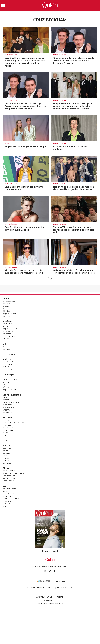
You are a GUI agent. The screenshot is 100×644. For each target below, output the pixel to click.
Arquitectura (9, 478)
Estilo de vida (9, 354)
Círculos (7, 306)
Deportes (7, 382)
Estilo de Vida (9, 336)
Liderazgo (7, 364)
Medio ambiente (9, 489)
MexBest (7, 321)
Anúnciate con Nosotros (50, 603)
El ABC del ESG (9, 504)
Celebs (6, 352)
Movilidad (7, 496)
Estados (6, 458)
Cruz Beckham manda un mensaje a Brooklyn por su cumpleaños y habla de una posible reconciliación (26, 106)
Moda (7, 143)
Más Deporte (8, 407)
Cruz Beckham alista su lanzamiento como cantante (24, 188)
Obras (5, 433)
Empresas (7, 420)
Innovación (8, 501)
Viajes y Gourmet (10, 314)
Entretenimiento (10, 380)
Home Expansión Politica (13, 423)
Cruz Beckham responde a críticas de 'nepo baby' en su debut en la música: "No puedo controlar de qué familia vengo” (25, 62)
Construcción (9, 471)
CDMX (5, 455)
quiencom (52, 571)
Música (6, 387)
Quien (45, 571)
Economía (7, 425)
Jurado (6, 339)
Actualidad (8, 362)
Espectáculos (11, 55)
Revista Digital (9, 412)
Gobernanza (8, 494)
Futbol (6, 397)
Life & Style (8, 374)
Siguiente (50, 279)
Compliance (50, 600)
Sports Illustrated (12, 395)
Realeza (6, 303)
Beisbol (6, 400)
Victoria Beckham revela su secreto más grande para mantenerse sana (24, 271)
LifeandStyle (8, 440)
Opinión (6, 367)
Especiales (7, 369)
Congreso (7, 453)
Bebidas (6, 326)
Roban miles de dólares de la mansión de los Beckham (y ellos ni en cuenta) (74, 188)
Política (6, 445)
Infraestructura (10, 476)
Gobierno (7, 448)
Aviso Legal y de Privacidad (50, 597)
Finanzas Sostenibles (12, 499)
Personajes (8, 331)
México (6, 450)
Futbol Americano (11, 402)
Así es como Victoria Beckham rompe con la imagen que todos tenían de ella (74, 271)
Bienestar (7, 334)
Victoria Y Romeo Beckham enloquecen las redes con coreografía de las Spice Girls (74, 230)
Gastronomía (9, 324)
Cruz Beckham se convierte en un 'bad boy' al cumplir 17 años (25, 228)
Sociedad (7, 463)
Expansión (8, 417)
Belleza (6, 311)
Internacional (9, 428)
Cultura (6, 316)
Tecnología (8, 430)
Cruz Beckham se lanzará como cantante (70, 148)
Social (6, 491)
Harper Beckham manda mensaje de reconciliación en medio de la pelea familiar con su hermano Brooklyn (73, 106)
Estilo (5, 377)
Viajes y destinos (10, 329)
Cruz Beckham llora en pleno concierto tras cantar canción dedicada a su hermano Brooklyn (74, 60)
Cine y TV (6, 385)
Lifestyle (7, 410)
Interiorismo (8, 481)
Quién (6, 298)
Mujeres (7, 359)
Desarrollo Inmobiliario (14, 473)
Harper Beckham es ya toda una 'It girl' (25, 146)
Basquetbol (8, 405)
